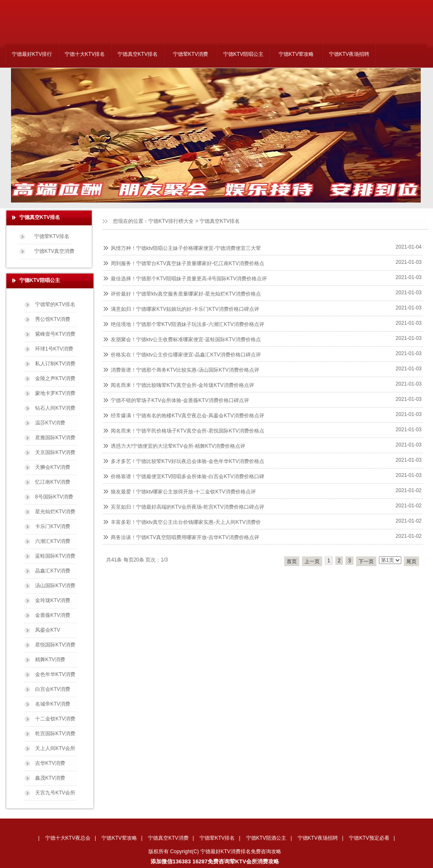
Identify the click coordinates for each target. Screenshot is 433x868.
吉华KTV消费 (50, 763)
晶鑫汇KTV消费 (53, 571)
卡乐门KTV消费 (53, 526)
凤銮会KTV (48, 630)
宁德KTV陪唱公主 (243, 54)
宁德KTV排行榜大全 (171, 221)
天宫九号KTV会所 (55, 793)
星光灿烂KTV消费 (55, 512)
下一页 (366, 561)
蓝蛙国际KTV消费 (55, 556)
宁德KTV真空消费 (54, 251)
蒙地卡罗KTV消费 (55, 393)
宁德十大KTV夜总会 (68, 838)
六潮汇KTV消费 (53, 541)
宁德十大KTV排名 (85, 54)
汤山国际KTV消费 (55, 586)
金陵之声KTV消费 (55, 378)
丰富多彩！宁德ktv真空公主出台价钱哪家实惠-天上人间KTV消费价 (186, 522)
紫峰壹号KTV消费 (55, 334)
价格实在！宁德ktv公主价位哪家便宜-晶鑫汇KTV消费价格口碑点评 (186, 355)
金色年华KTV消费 (55, 674)
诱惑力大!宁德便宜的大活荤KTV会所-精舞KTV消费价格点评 (178, 446)
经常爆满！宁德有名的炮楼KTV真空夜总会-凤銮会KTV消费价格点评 (188, 416)
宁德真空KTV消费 (168, 838)
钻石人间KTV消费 (55, 408)
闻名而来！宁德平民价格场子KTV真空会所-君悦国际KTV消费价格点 (188, 431)
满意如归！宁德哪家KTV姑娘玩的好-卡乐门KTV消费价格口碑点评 (185, 309)
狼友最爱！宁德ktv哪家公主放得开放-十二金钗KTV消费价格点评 (183, 492)
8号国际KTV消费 (54, 497)
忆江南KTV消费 (53, 482)
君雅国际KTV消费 (55, 438)
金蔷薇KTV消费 (53, 615)
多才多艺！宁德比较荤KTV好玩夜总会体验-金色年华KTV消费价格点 (188, 461)
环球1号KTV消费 (54, 349)
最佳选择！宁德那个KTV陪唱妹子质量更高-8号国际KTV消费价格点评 (189, 279)
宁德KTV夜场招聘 (349, 54)
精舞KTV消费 (50, 660)
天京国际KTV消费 (55, 452)
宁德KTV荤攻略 (296, 54)
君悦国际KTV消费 (55, 645)
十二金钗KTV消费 (55, 719)
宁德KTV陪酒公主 (266, 838)
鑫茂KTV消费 (50, 778)
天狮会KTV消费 (53, 467)
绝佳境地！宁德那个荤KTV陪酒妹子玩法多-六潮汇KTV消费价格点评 (188, 324)
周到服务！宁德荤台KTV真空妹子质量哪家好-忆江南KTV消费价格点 (188, 263)
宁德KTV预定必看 (369, 838)
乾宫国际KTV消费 (55, 734)
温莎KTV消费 (50, 423)
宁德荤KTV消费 (190, 54)
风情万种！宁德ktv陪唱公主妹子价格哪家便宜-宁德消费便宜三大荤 (186, 248)
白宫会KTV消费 (53, 689)
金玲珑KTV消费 (53, 600)
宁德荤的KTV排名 (55, 304)
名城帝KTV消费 (53, 704)
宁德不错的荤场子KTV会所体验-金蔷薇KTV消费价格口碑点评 (180, 400)
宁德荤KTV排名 (52, 236)
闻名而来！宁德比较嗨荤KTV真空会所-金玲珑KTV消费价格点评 (182, 385)
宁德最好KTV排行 (32, 54)
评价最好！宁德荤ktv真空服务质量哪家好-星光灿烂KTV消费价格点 (186, 294)
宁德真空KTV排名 (138, 54)
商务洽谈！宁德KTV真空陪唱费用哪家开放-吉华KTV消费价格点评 (185, 537)
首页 (292, 561)
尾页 (411, 561)
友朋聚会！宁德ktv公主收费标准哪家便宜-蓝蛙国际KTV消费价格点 (186, 340)
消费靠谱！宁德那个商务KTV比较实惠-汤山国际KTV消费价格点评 (185, 370)
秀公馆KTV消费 (53, 319)
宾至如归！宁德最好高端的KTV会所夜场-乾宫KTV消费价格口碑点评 (188, 507)
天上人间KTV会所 (55, 748)
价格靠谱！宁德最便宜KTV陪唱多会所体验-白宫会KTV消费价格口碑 (188, 476)
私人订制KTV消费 (55, 364)
